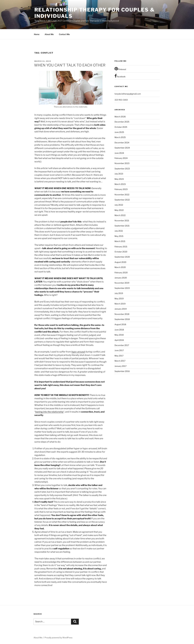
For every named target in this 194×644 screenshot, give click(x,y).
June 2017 (119, 350)
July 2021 (119, 231)
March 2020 (120, 267)
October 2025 (121, 127)
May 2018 (119, 335)
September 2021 (122, 226)
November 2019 (122, 283)
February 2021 (121, 247)
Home (37, 34)
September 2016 (122, 371)
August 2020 (120, 262)
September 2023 (122, 169)
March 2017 (120, 361)
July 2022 (119, 205)
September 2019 (122, 288)
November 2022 (122, 195)
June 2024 (119, 153)
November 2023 (122, 163)
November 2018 (122, 314)
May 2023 (119, 179)
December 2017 (122, 345)
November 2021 (122, 221)
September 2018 (122, 319)
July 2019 (119, 293)
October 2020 (121, 252)
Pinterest (120, 69)
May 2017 (119, 356)
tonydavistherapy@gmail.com (128, 94)
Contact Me (64, 34)
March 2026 (120, 117)
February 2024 (121, 158)
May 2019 (119, 299)
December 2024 (122, 143)
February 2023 (121, 189)
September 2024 (122, 148)
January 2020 (121, 278)
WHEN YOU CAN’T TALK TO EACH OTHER (70, 65)
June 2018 (119, 330)
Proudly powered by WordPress (58, 638)
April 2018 (119, 340)
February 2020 (121, 273)
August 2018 (120, 324)
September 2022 (122, 200)
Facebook (120, 76)
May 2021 (119, 236)
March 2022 (120, 215)
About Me (49, 34)
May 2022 (119, 210)
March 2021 (120, 241)
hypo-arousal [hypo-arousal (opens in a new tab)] (78, 352)
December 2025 (122, 122)
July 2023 (119, 174)
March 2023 (120, 184)
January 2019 (121, 309)
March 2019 (120, 304)
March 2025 (120, 137)
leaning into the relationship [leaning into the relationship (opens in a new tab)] (49, 412)
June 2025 (119, 132)
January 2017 (121, 366)
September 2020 (122, 257)
